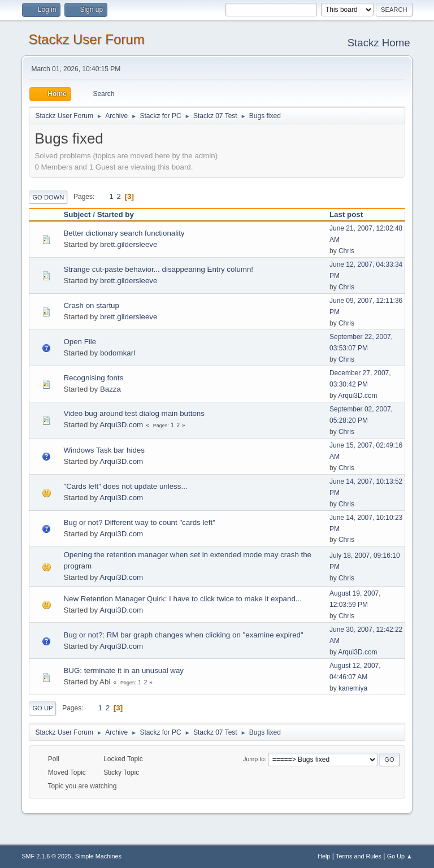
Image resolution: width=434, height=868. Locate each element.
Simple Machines (98, 856)
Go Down (48, 197)
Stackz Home (379, 43)
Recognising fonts (93, 378)
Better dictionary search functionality (124, 233)
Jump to (254, 759)
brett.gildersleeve (129, 244)
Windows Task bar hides (104, 450)
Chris (346, 251)
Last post (346, 214)
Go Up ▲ (400, 856)
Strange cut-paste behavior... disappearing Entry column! (158, 269)
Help (324, 856)
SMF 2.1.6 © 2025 (46, 856)
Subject (77, 214)
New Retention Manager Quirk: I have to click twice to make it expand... (183, 599)
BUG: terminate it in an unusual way (123, 670)
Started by (121, 214)
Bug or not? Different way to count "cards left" (139, 522)
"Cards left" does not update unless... (125, 486)
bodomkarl (118, 353)
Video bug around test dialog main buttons (134, 413)
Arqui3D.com (357, 396)
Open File (80, 342)
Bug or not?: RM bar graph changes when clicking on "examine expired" (183, 635)
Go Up (42, 708)
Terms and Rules (359, 856)
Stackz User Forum (86, 39)
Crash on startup (91, 305)
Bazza (110, 389)
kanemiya (353, 688)
